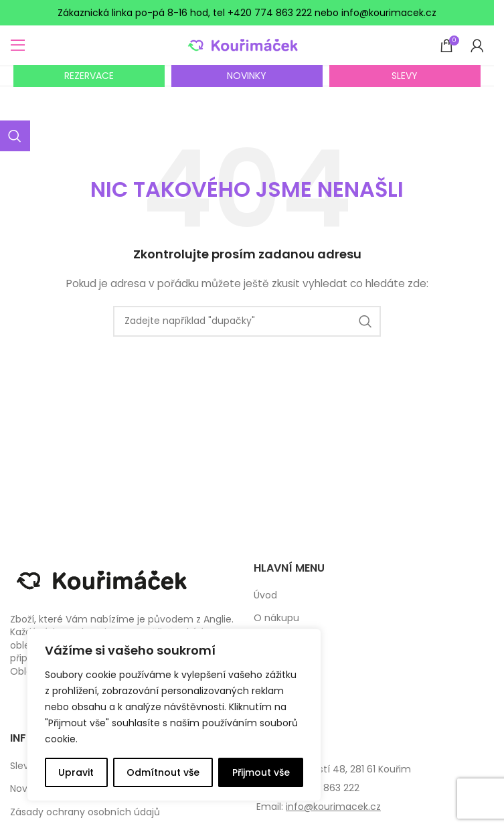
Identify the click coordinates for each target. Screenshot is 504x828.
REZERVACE (89, 76)
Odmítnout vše (163, 772)
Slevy (22, 766)
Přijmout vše (261, 772)
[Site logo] (247, 45)
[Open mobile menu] (18, 46)
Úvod (265, 595)
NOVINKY (247, 76)
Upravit (76, 772)
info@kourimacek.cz (333, 807)
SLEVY (405, 76)
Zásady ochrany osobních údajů (85, 812)
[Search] (247, 321)
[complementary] (174, 715)
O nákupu (276, 618)
